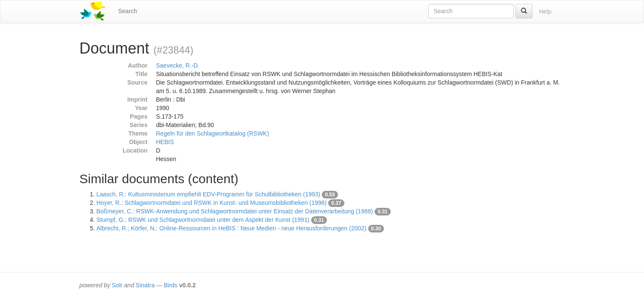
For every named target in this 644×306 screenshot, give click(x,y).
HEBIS (165, 142)
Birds (171, 285)
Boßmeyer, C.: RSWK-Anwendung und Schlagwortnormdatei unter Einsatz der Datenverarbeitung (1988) (235, 211)
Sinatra (145, 285)
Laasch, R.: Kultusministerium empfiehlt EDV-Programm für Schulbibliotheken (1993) (209, 194)
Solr (117, 285)
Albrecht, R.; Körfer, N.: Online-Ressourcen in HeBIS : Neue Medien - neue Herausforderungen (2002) (232, 228)
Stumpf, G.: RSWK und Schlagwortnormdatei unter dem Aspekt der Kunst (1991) (203, 220)
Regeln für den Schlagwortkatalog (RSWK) (213, 133)
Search (128, 11)
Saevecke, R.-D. (178, 65)
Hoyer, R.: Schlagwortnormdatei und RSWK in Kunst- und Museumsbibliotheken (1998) (212, 203)
